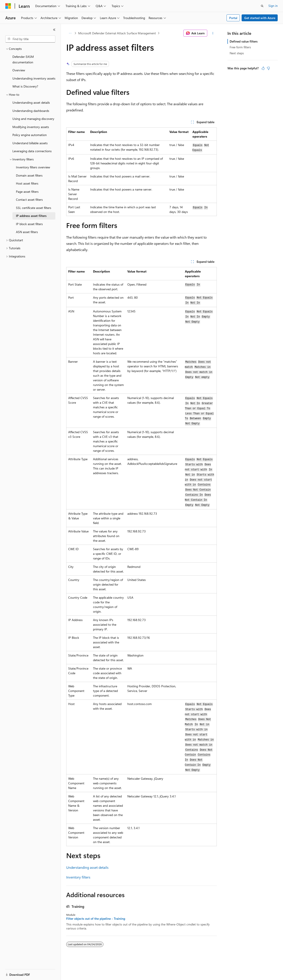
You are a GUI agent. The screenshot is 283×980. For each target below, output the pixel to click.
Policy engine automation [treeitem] (30, 135)
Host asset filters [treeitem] (27, 183)
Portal (233, 18)
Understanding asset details (87, 867)
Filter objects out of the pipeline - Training (96, 919)
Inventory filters (78, 877)
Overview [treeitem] (19, 70)
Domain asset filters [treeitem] (29, 175)
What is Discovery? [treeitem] (25, 86)
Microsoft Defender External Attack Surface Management (117, 33)
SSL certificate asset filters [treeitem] (34, 208)
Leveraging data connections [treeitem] (32, 151)
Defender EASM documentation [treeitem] (23, 59)
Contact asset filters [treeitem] (29, 200)
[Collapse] (54, 30)
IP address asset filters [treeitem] (31, 216)
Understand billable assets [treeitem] (30, 143)
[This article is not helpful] (268, 68)
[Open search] (262, 6)
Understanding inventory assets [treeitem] (34, 78)
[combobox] (30, 39)
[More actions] (213, 33)
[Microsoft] (8, 6)
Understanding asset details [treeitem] (31, 102)
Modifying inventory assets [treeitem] (31, 127)
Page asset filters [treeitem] (27, 192)
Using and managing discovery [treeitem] (33, 119)
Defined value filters (244, 41)
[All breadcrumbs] (70, 33)
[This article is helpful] (263, 68)
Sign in (273, 6)
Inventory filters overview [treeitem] (33, 167)
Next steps (237, 53)
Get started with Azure (260, 18)
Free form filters (240, 47)
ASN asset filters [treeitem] (27, 232)
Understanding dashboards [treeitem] (31, 111)
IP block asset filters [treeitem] (29, 224)
